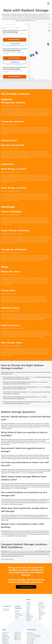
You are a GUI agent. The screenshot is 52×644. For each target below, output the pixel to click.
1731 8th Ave (4, 101)
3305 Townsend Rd (5, 191)
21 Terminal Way (5, 125)
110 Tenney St (4, 251)
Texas (23, 17)
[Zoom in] (49, 24)
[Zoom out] (49, 26)
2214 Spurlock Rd (5, 287)
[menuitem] (8, 585)
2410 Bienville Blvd (5, 210)
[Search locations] (14, 24)
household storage (41, 363)
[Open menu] (48, 3)
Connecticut (6, 17)
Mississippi (17, 17)
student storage (30, 368)
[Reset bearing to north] (49, 28)
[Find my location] (49, 31)
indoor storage (39, 358)
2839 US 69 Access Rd (6, 305)
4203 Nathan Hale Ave (6, 229)
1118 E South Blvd (5, 82)
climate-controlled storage (43, 419)
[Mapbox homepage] (32, 55)
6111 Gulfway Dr (5, 270)
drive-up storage (33, 353)
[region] (40, 39)
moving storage (5, 512)
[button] (36, 41)
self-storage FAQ (23, 449)
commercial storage (43, 378)
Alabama (47, 16)
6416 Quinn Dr (4, 148)
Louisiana (11, 17)
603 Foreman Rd (5, 322)
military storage (40, 373)
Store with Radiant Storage (7, 536)
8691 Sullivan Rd (5, 167)
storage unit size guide (46, 403)
